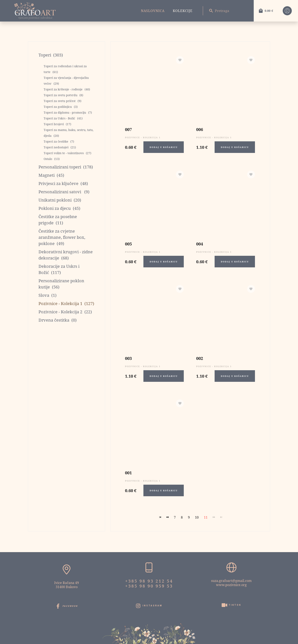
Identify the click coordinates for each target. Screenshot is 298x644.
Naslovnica (153, 11)
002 (200, 358)
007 (128, 129)
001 (128, 473)
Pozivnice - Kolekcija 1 (143, 137)
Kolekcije (183, 11)
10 (197, 517)
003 (128, 358)
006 (200, 129)
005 (128, 244)
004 (200, 244)
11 (206, 517)
